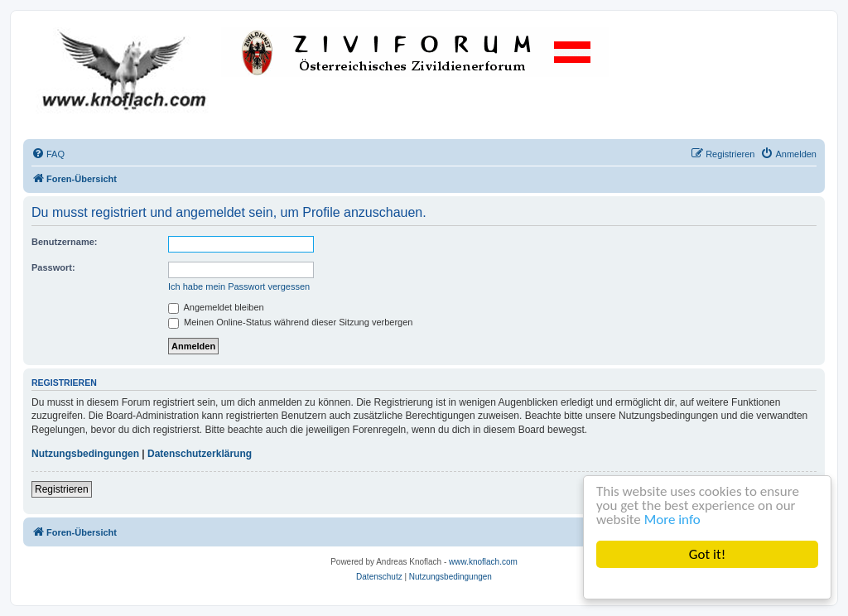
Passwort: (53, 267)
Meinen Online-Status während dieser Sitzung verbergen (290, 322)
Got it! (707, 554)
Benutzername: (64, 242)
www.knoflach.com (483, 562)
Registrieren (62, 489)
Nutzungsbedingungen (85, 454)
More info (672, 520)
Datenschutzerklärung (200, 454)
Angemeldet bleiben (216, 307)
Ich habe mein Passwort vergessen (239, 286)
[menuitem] (48, 154)
